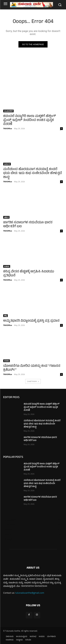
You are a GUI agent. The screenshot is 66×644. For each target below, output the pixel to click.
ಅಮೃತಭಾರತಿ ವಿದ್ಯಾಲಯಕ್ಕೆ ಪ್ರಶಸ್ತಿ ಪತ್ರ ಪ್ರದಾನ (31, 321)
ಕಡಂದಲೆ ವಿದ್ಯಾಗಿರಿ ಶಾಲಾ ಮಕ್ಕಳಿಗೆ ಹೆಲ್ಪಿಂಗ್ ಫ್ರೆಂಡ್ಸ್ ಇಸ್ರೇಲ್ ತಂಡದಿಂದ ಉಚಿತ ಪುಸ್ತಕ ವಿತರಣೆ (30, 120)
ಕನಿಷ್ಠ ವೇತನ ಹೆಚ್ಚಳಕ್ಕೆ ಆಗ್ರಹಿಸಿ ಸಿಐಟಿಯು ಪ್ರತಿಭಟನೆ (29, 274)
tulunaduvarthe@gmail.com (30, 593)
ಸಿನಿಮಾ (7, 361)
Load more (33, 381)
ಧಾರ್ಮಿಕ (7, 164)
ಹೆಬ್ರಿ (5, 316)
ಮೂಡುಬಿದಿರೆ (8, 111)
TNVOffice (8, 128)
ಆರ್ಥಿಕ (6, 217)
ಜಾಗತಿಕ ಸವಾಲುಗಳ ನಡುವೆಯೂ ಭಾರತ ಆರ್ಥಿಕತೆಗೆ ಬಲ (28, 225)
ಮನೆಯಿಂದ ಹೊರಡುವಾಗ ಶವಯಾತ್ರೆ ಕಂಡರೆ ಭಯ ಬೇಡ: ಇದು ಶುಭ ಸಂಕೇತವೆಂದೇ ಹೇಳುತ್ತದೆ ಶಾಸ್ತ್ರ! (33, 173)
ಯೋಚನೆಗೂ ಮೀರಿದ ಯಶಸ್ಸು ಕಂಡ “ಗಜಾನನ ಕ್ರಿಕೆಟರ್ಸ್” (32, 368)
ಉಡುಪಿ (7, 266)
